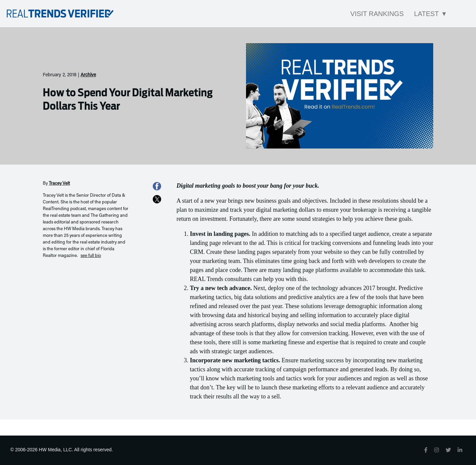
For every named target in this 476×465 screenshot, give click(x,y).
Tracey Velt (59, 184)
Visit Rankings (377, 14)
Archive (88, 75)
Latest (427, 14)
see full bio (91, 256)
